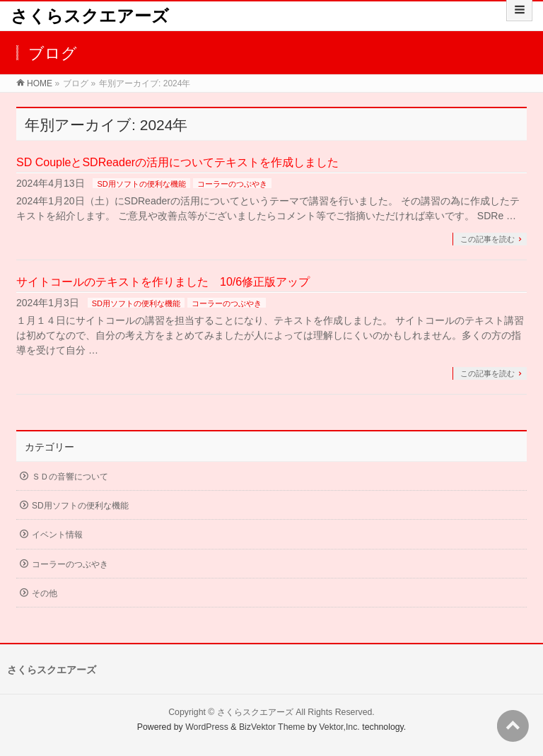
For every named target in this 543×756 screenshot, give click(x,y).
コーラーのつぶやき (232, 184)
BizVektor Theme (272, 727)
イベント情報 (57, 535)
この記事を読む (487, 239)
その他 (45, 593)
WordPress (207, 727)
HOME (40, 83)
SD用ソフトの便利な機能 (141, 184)
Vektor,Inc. (339, 727)
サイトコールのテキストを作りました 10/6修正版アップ (163, 282)
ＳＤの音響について (70, 477)
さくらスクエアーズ (90, 16)
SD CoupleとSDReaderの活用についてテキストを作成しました (177, 162)
